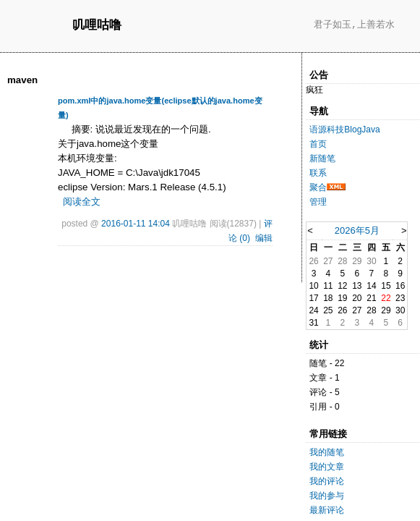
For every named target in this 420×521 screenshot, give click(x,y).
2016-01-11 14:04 (136, 224)
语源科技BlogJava (344, 130)
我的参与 (327, 496)
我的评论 (327, 481)
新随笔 (322, 158)
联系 (318, 173)
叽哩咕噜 (97, 26)
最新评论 (327, 510)
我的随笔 (327, 452)
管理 (318, 202)
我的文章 (327, 467)
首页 (318, 144)
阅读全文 (82, 202)
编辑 (264, 238)
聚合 (318, 187)
